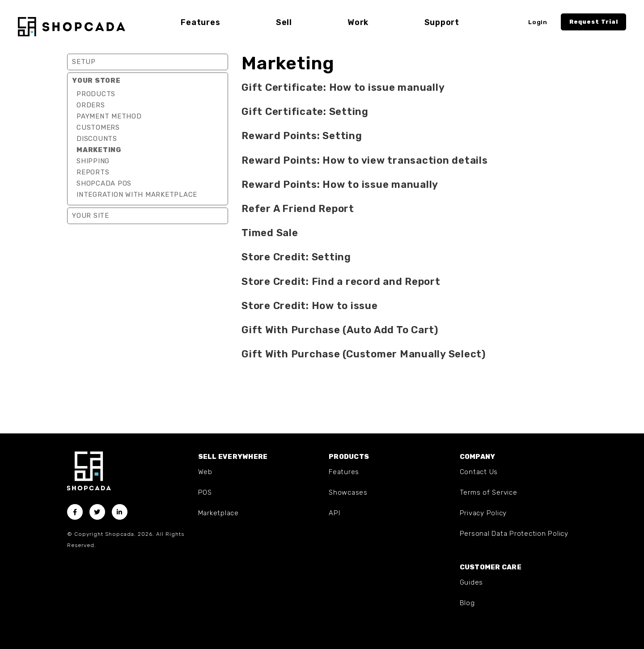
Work (358, 22)
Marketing (99, 150)
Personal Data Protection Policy (514, 534)
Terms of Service (489, 492)
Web (205, 472)
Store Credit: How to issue (310, 306)
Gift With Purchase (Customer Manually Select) (364, 354)
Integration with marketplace (137, 195)
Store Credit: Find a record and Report (341, 282)
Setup (84, 62)
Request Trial (594, 22)
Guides (472, 582)
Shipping (93, 161)
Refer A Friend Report (298, 209)
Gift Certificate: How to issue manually (343, 87)
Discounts (97, 139)
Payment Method (109, 116)
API (334, 513)
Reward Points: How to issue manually (340, 185)
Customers (98, 127)
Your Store (96, 81)
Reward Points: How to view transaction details (365, 160)
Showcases (348, 492)
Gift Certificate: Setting (305, 112)
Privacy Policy (483, 513)
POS (205, 492)
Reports (93, 172)
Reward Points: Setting (302, 136)
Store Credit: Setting (296, 257)
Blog (467, 603)
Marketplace (218, 513)
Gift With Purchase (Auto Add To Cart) (340, 330)
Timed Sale (270, 233)
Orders (91, 105)
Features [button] (200, 22)
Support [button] (442, 22)
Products (96, 94)
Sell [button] (284, 22)
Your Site (91, 216)
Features (344, 472)
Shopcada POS (104, 183)
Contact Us (479, 472)
